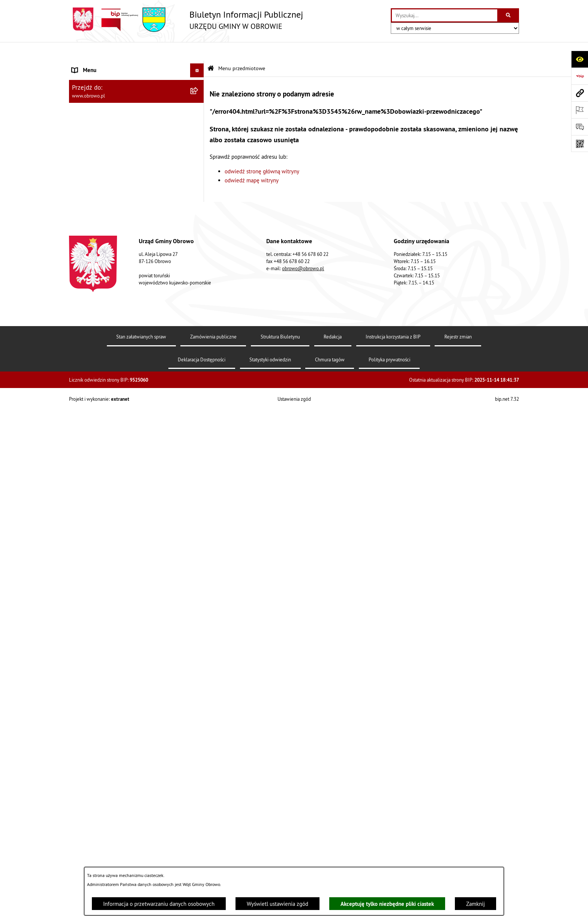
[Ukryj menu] (197, 52)
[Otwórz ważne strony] (580, 110)
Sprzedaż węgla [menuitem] (91, 720)
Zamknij (475, 904)
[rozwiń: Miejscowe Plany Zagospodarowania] (199, 369)
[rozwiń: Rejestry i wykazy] (199, 510)
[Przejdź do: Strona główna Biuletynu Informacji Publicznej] (211, 50)
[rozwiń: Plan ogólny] (199, 387)
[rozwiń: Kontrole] (199, 735)
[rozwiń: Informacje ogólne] (199, 84)
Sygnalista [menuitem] (84, 706)
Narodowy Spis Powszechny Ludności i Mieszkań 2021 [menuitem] (129, 688)
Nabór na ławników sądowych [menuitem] (107, 670)
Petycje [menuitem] (81, 585)
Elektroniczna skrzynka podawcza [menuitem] (112, 613)
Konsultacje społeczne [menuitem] (98, 627)
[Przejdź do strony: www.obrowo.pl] (580, 93)
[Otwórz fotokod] (580, 144)
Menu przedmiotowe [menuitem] (97, 65)
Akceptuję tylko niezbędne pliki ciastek (387, 904)
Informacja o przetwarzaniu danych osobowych (159, 904)
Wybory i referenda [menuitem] (94, 655)
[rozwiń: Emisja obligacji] (199, 529)
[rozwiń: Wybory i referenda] (199, 656)
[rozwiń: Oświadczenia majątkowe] (199, 293)
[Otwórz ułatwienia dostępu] (580, 59)
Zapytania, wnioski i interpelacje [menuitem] (110, 599)
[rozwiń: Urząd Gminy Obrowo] (199, 122)
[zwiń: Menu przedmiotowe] (199, 66)
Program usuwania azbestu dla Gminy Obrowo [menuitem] (126, 642)
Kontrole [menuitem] (82, 734)
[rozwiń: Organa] (199, 103)
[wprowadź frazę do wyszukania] (445, 15)
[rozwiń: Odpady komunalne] (199, 491)
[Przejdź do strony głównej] (186, 20)
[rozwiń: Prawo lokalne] (199, 141)
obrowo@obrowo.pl (303, 834)
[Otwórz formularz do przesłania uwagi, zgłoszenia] (580, 127)
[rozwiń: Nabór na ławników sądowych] (199, 670)
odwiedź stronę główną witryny (262, 153)
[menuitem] (136, 85)
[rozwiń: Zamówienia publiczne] (199, 236)
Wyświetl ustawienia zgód (277, 904)
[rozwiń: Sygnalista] (199, 706)
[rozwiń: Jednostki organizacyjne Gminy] (199, 198)
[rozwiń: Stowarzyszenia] (199, 472)
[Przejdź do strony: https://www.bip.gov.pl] (580, 76)
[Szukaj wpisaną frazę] (509, 15)
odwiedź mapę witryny (252, 162)
